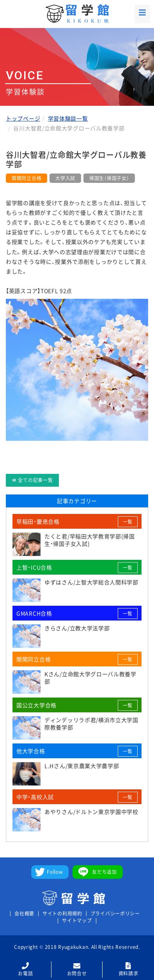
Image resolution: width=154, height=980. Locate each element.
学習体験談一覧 (68, 118)
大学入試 (65, 178)
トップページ (23, 118)
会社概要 (24, 914)
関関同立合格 (27, 178)
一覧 (128, 522)
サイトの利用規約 (62, 914)
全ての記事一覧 (32, 480)
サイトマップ (77, 921)
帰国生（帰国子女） (109, 178)
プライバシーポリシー (115, 914)
